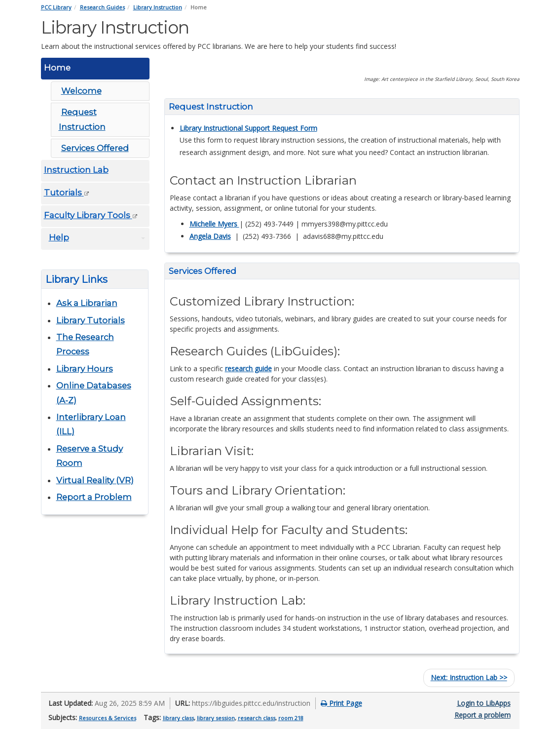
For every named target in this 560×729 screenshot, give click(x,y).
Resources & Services (108, 718)
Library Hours (85, 369)
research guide (248, 368)
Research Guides (102, 7)
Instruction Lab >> (469, 677)
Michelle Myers (214, 224)
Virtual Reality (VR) (95, 480)
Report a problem (483, 715)
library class (178, 718)
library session (216, 718)
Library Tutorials (91, 320)
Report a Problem (94, 497)
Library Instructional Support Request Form (248, 128)
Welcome (81, 91)
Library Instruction (158, 7)
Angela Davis (210, 236)
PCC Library (56, 7)
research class (257, 718)
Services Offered (95, 148)
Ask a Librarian (87, 303)
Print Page (341, 703)
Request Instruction (82, 119)
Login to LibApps (484, 703)
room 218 (291, 718)
